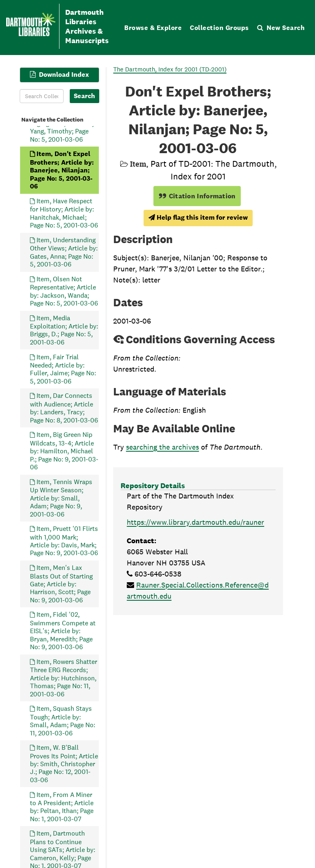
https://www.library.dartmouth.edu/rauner (195, 522)
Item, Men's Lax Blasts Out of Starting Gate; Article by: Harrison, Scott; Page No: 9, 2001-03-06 (61, 584)
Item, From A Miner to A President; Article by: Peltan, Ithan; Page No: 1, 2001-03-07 (62, 807)
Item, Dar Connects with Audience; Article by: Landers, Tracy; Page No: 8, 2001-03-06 (64, 408)
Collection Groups (219, 28)
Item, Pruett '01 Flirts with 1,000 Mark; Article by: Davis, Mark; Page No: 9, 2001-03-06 (64, 541)
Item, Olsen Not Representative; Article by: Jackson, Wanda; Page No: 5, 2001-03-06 (64, 291)
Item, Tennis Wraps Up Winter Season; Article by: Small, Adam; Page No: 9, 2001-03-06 (61, 498)
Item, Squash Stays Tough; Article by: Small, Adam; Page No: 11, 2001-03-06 (63, 721)
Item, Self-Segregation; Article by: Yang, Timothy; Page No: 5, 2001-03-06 (63, 127)
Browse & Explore (153, 28)
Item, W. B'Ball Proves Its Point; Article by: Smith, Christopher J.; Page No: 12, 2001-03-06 (64, 764)
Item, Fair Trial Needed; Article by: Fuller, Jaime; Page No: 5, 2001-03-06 (63, 369)
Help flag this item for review (198, 217)
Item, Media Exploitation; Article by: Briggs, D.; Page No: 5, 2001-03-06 (64, 330)
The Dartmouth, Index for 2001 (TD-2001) (170, 69)
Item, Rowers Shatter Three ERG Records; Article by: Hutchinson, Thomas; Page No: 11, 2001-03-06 (64, 678)
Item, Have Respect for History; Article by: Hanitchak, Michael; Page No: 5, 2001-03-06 (64, 213)
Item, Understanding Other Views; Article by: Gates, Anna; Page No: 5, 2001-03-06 (64, 252)
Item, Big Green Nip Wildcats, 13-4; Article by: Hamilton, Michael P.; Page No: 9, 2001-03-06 (64, 451)
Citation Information (197, 196)
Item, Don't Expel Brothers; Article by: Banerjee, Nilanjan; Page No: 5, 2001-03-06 (62, 170)
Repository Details (153, 486)
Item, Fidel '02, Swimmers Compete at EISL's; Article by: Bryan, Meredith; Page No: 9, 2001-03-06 (63, 631)
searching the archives (162, 447)
